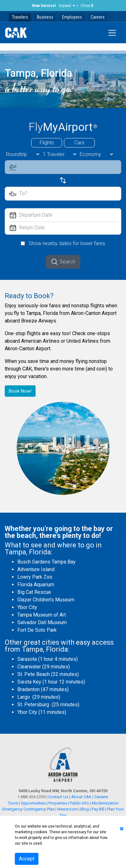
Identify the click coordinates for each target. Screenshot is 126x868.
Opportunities (33, 803)
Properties (58, 803)
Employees (72, 17)
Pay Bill (98, 809)
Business (45, 17)
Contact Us (58, 797)
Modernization (105, 803)
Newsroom (67, 809)
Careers (98, 17)
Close (87, 6)
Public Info (80, 803)
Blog (85, 809)
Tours (13, 803)
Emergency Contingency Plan (28, 809)
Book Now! (20, 391)
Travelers (20, 17)
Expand (65, 6)
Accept (27, 859)
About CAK (81, 797)
